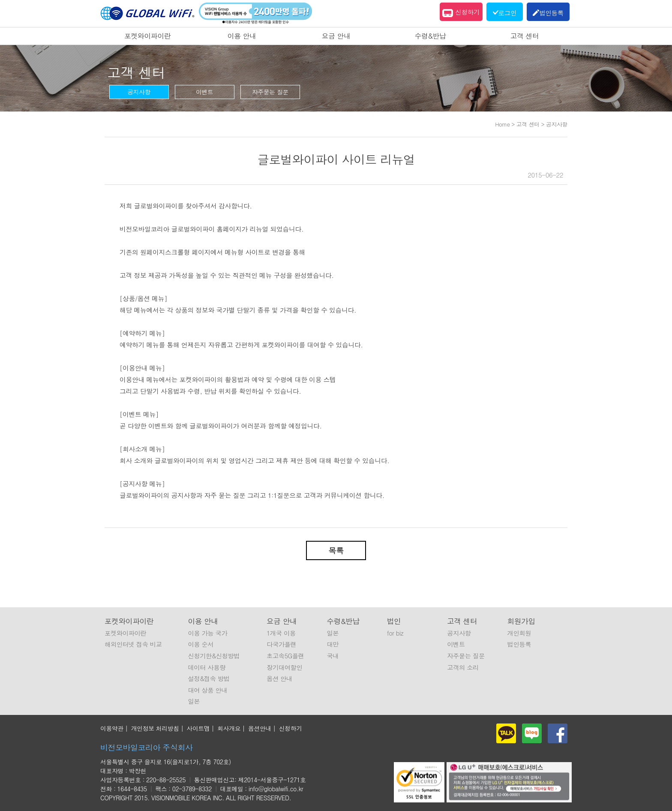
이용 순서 (201, 644)
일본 (194, 701)
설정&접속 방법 (208, 678)
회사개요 (229, 728)
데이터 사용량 (207, 667)
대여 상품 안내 (207, 690)
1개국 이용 (281, 633)
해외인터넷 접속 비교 (133, 644)
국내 (333, 656)
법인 (394, 621)
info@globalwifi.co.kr (276, 789)
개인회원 (519, 633)
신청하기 (461, 13)
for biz (395, 633)
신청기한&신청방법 (214, 656)
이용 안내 (242, 36)
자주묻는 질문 (270, 92)
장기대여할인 (284, 667)
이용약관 (112, 728)
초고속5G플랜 (285, 656)
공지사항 (139, 92)
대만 (333, 644)
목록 (336, 550)
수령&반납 (430, 36)
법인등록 (519, 644)
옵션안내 (260, 728)
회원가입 (521, 621)
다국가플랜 (281, 644)
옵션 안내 (279, 678)
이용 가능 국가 (207, 633)
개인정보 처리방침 (155, 728)
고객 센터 (525, 36)
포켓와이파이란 (148, 36)
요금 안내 (336, 36)
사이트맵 (198, 728)
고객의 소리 (463, 667)
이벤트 (205, 92)
